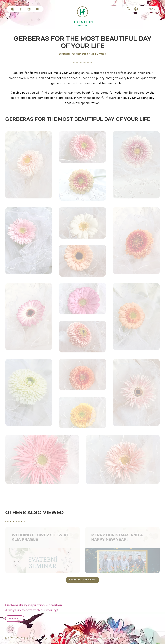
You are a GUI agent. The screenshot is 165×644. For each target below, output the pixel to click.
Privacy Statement (69, 638)
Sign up (14, 619)
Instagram (13, 9)
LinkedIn (29, 9)
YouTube (37, 9)
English (136, 9)
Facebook (21, 9)
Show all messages (82, 580)
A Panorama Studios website (102, 638)
